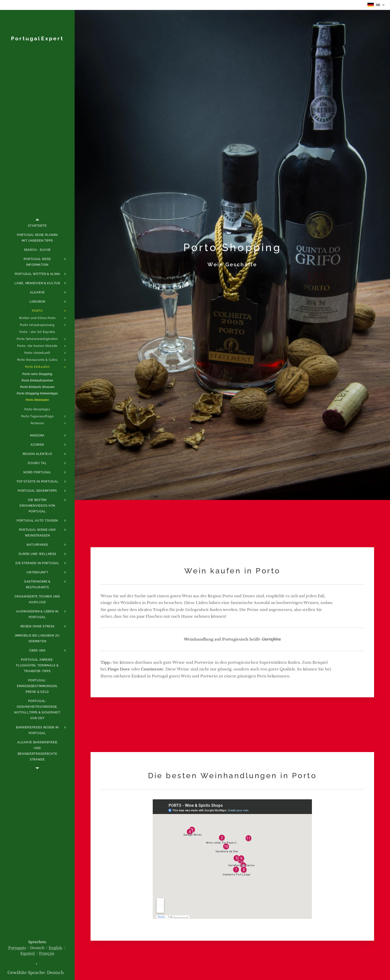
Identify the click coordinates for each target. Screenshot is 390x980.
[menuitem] (37, 226)
